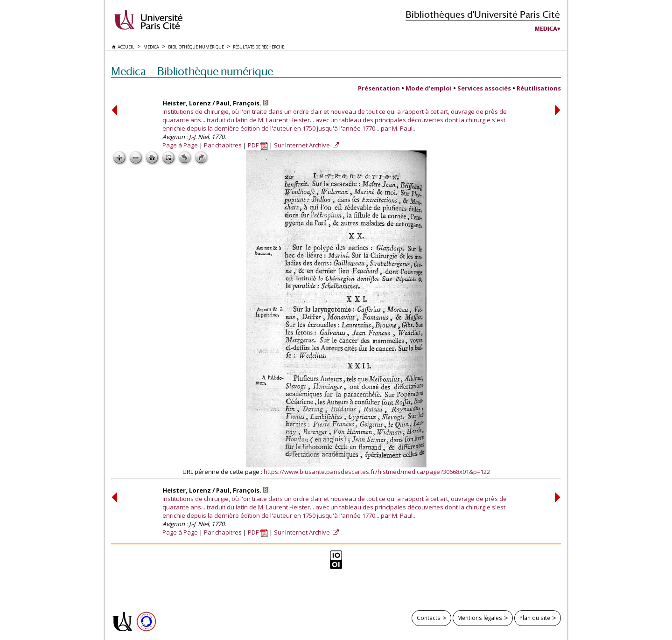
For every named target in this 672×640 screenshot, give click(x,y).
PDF (258, 145)
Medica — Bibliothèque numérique (192, 71)
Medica (546, 29)
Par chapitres (223, 145)
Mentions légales (480, 618)
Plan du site (535, 618)
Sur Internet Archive (303, 145)
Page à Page (180, 145)
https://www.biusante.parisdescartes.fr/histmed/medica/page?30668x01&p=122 (377, 472)
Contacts (429, 618)
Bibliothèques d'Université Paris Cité (483, 14)
